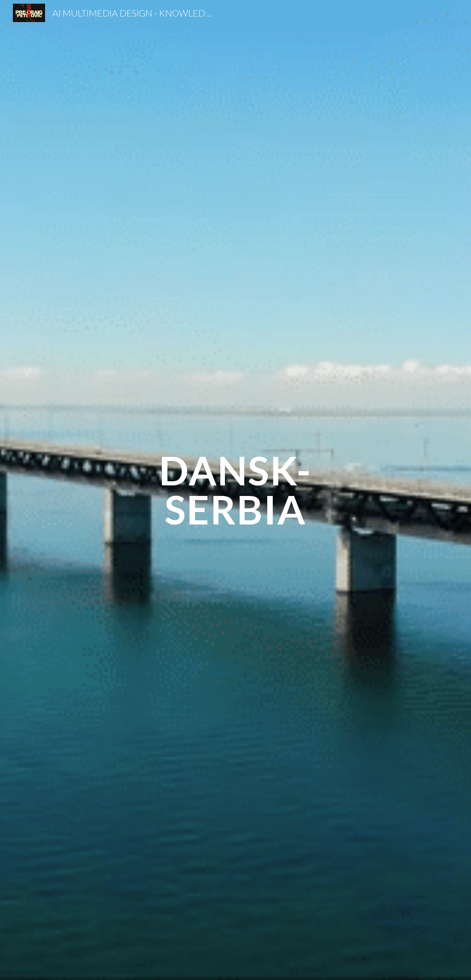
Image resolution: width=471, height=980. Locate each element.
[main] (235, 490)
